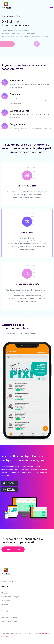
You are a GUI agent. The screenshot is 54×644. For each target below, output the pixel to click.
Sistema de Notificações (10, 597)
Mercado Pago (7, 593)
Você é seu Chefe (27, 186)
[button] (51, 8)
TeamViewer (6, 600)
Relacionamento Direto (27, 284)
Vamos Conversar (13, 549)
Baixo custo (27, 232)
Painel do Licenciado (9, 618)
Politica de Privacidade (10, 621)
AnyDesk (5, 604)
